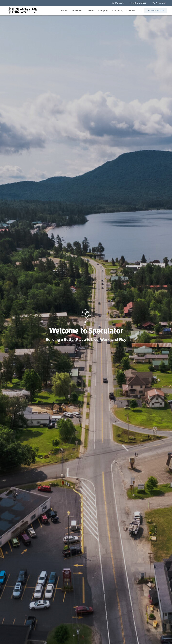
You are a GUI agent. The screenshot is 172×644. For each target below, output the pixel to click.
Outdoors (77, 10)
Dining (91, 10)
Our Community (159, 3)
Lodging (103, 10)
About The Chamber (138, 3)
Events (64, 10)
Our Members (118, 3)
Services (131, 10)
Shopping (117, 10)
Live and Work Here (156, 11)
